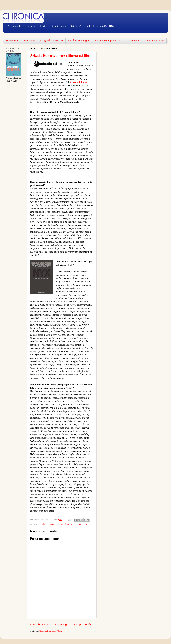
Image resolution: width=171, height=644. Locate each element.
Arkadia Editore (78, 82)
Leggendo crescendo (51, 41)
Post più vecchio (83, 624)
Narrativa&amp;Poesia (107, 41)
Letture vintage (155, 41)
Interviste (29, 41)
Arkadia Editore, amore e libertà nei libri (60, 56)
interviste (50, 524)
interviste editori (63, 524)
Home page (12, 41)
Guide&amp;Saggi (79, 41)
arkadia (42, 524)
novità (88, 524)
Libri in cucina (133, 41)
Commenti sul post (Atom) (51, 631)
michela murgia (77, 524)
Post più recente (40, 624)
